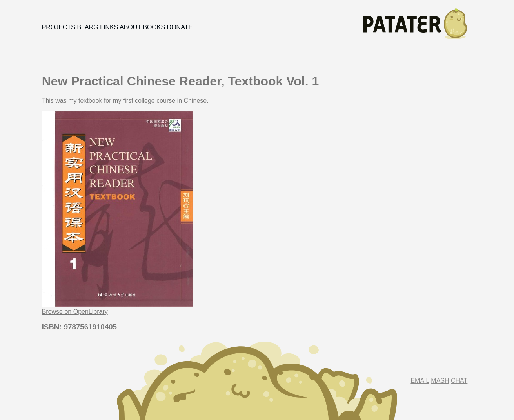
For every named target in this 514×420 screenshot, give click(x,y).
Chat (459, 381)
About (130, 27)
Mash (440, 381)
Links (109, 27)
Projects (59, 27)
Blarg (87, 27)
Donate (180, 27)
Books (154, 27)
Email (420, 381)
